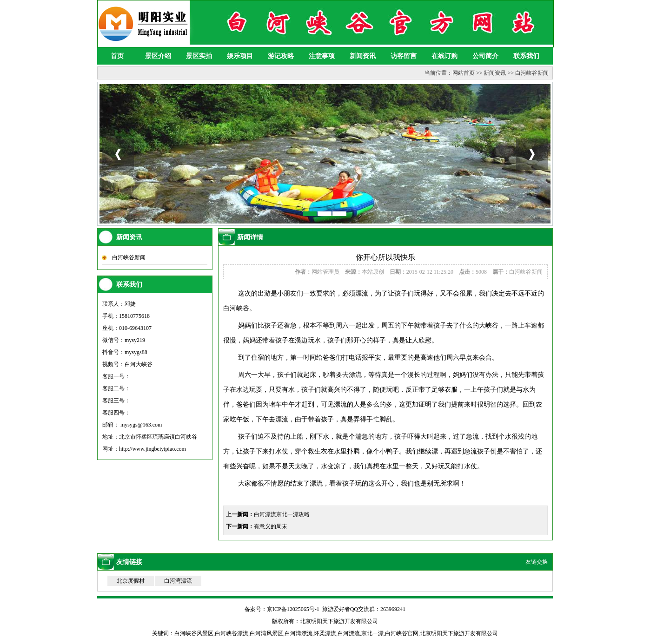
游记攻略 (281, 56)
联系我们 (526, 56)
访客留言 (404, 56)
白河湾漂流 (178, 581)
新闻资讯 (363, 56)
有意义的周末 (271, 526)
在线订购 (444, 56)
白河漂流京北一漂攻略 (282, 514)
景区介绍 (158, 56)
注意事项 (322, 56)
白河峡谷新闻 (532, 73)
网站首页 (464, 73)
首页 (117, 56)
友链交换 (537, 562)
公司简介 (485, 56)
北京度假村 (131, 581)
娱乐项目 (240, 56)
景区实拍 (199, 56)
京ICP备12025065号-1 (293, 609)
